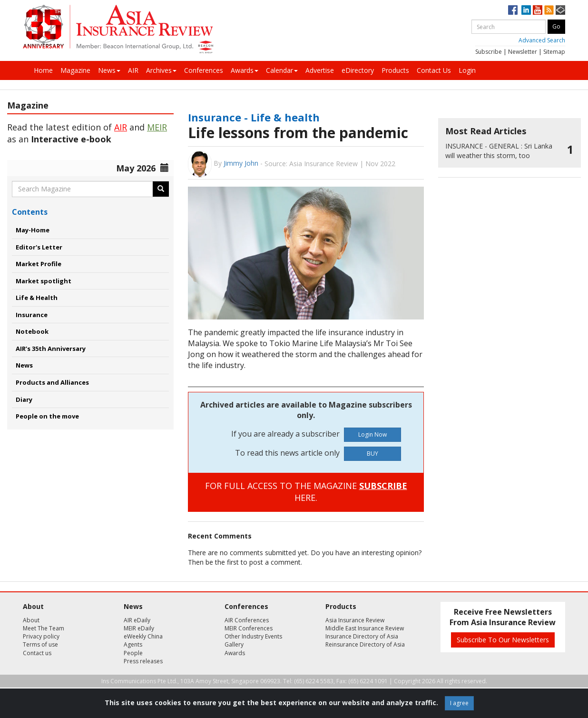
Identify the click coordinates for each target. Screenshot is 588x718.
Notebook (32, 331)
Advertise (320, 70)
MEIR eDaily (139, 628)
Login (467, 70)
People (133, 653)
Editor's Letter (39, 247)
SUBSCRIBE (383, 486)
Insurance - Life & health (254, 117)
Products (395, 70)
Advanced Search (542, 40)
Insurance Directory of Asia (362, 636)
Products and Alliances (52, 382)
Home (43, 70)
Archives (161, 70)
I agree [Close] (459, 703)
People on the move (47, 416)
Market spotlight (44, 281)
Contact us (37, 653)
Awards (245, 70)
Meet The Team (44, 628)
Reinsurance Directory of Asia (365, 644)
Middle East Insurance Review (365, 628)
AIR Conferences (247, 620)
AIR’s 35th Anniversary (51, 349)
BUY (372, 454)
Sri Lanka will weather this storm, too (499, 151)
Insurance (32, 315)
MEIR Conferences (249, 628)
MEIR (157, 127)
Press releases (143, 661)
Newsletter (523, 52)
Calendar (282, 70)
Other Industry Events (253, 636)
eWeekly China (143, 636)
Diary (24, 399)
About (31, 620)
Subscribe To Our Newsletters (503, 640)
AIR (133, 70)
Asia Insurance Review (355, 620)
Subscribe (489, 52)
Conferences (204, 70)
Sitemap (554, 52)
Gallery (234, 644)
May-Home (33, 230)
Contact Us (434, 70)
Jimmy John (241, 163)
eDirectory (358, 70)
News (109, 70)
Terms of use (40, 644)
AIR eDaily (137, 620)
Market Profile (39, 264)
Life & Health (37, 298)
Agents (133, 644)
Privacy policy (41, 636)
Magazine (75, 70)
